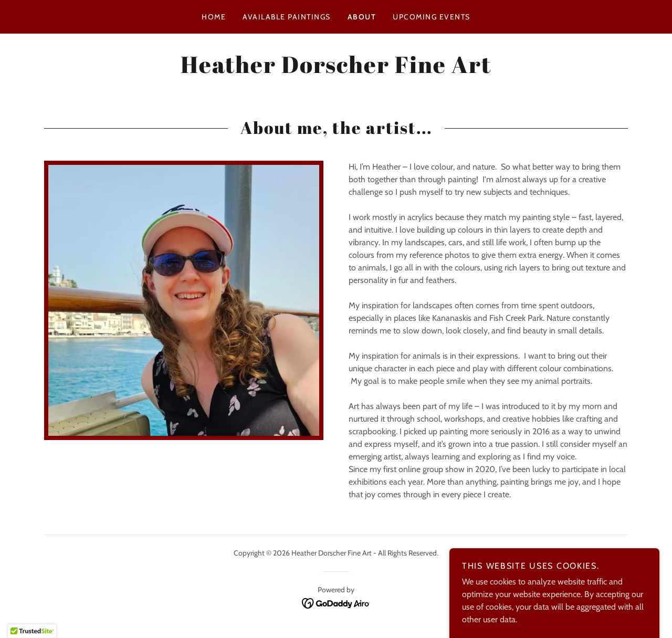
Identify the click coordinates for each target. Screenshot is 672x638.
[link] (336, 70)
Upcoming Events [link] (431, 17)
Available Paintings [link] (286, 17)
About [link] (362, 17)
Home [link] (214, 17)
